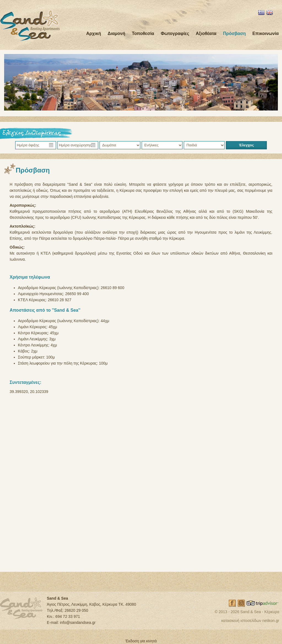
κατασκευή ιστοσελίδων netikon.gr (250, 621)
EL (261, 13)
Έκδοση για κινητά (141, 641)
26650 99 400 (77, 294)
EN (270, 13)
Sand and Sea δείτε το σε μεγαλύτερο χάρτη (141, 482)
